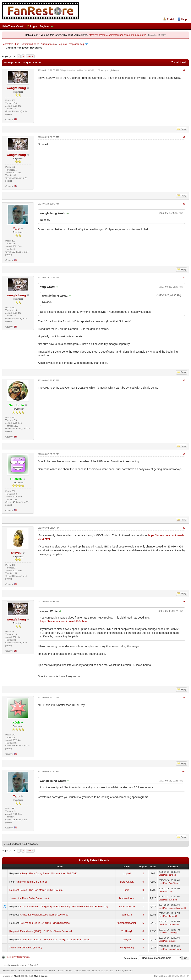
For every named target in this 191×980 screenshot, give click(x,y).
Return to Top (65, 971)
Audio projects (48, 44)
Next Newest (29, 844)
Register (45, 26)
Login (33, 26)
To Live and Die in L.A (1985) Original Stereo (45, 923)
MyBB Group (40, 976)
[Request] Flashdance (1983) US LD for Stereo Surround (40, 931)
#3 (184, 204)
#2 (184, 137)
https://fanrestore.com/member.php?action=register (117, 35)
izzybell (127, 873)
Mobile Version (82, 971)
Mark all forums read (103, 971)
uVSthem (173, 900)
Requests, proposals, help (71, 44)
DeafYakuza (127, 882)
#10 (183, 771)
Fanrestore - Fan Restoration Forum (20, 44)
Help (184, 19)
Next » (30, 56)
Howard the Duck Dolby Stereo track (29, 898)
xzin (127, 890)
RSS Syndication (125, 971)
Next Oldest (13, 844)
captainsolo (174, 924)
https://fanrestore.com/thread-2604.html (64, 621)
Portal (170, 19)
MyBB (17, 976)
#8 (184, 602)
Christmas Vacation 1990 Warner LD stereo (44, 915)
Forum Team (9, 971)
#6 (184, 454)
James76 (127, 915)
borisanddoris (127, 898)
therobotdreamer (127, 923)
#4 (184, 277)
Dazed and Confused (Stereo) (25, 948)
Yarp (16, 229)
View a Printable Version (18, 957)
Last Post (163, 875)
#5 (184, 380)
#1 (184, 70)
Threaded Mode (179, 62)
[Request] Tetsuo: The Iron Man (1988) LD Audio (36, 890)
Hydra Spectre (127, 907)
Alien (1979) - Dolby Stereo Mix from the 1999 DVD (49, 873)
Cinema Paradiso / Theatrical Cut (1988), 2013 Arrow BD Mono (55, 939)
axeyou (16, 553)
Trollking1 (127, 931)
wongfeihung (16, 88)
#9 (184, 697)
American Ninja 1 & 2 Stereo (32, 882)
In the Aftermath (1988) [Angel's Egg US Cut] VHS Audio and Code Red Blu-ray (64, 907)
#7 (184, 528)
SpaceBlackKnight (177, 908)
